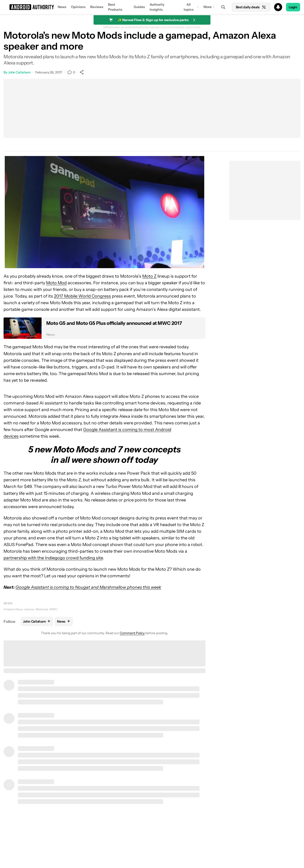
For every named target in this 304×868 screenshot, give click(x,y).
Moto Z (149, 276)
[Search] (223, 7)
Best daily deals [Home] (251, 7)
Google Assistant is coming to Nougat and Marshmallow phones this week (88, 587)
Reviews (97, 7)
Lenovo (29, 609)
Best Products (115, 7)
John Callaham (19, 72)
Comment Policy (132, 633)
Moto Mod (56, 283)
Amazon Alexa (13, 609)
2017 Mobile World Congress (82, 296)
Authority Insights (157, 7)
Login (293, 7)
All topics (189, 7)
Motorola (42, 609)
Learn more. (193, 27)
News (62, 7)
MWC (54, 609)
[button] (152, 7)
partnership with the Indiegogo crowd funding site (53, 558)
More (208, 7)
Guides (139, 7)
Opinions (78, 7)
